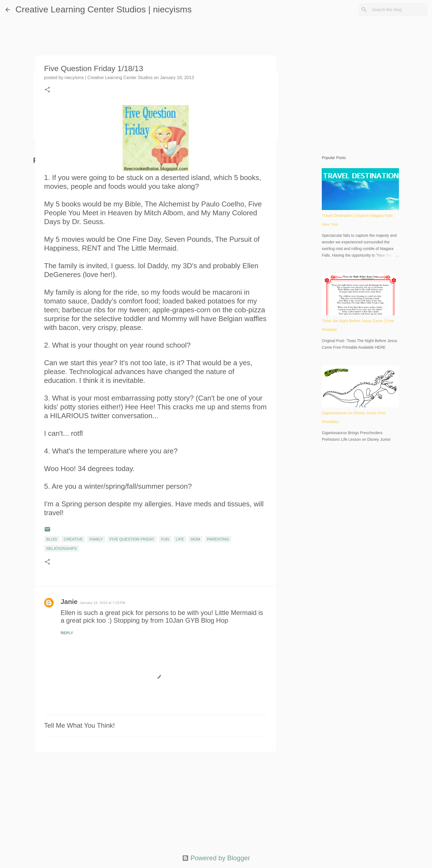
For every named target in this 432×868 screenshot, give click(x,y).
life (180, 539)
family (96, 539)
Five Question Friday (132, 539)
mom (195, 539)
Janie (69, 602)
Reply (67, 633)
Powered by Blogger (216, 858)
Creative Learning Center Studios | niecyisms (104, 9)
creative (73, 539)
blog (52, 539)
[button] (47, 90)
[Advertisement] (156, 799)
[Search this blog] (399, 10)
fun (165, 539)
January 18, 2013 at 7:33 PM (102, 603)
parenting (218, 539)
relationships (62, 549)
